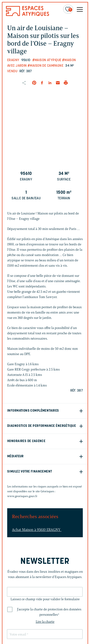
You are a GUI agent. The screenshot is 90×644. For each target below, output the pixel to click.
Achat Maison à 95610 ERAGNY (37, 530)
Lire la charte (45, 622)
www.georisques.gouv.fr (22, 496)
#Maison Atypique (47, 60)
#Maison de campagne (45, 66)
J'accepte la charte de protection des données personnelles (49, 612)
